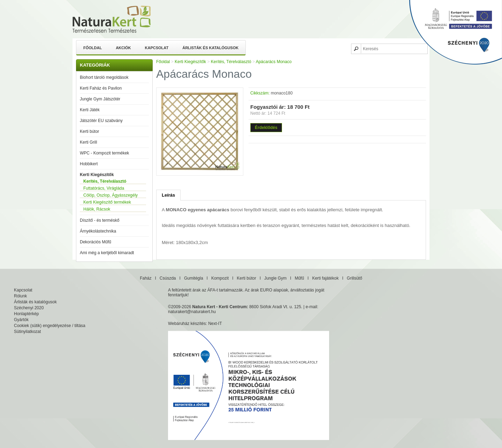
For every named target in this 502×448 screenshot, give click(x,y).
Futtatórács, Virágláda (104, 188)
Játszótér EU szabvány (101, 121)
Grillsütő (355, 278)
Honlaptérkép (26, 314)
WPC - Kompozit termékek (104, 153)
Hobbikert (89, 164)
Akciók (123, 48)
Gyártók (21, 320)
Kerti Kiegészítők (97, 175)
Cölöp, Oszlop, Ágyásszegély (111, 195)
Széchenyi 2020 (29, 308)
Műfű (299, 278)
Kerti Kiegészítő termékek (107, 202)
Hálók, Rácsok (97, 209)
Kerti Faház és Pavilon (101, 88)
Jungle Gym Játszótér (100, 99)
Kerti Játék (90, 110)
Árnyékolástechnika (98, 231)
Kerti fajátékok (325, 278)
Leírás (168, 195)
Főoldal (93, 48)
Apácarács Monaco (274, 62)
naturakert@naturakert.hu (192, 312)
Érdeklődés (266, 128)
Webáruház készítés (187, 324)
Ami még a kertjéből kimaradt (107, 253)
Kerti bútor (89, 131)
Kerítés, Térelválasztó (105, 181)
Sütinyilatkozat (27, 332)
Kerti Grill (88, 142)
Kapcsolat (157, 48)
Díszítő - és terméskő (100, 220)
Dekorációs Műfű (96, 242)
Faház (146, 278)
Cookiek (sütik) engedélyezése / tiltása (50, 326)
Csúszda (168, 278)
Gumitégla (194, 278)
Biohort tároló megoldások (104, 77)
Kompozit (220, 278)
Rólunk (20, 296)
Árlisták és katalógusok (210, 48)
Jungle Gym (275, 278)
